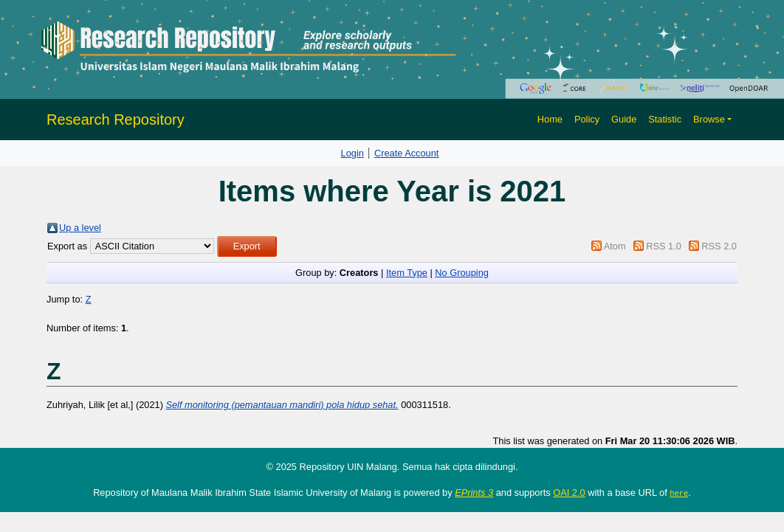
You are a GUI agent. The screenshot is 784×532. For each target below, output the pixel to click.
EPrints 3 (474, 493)
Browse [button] (709, 119)
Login (353, 153)
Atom (615, 246)
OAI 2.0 (569, 493)
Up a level (80, 228)
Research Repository (116, 120)
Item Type (407, 273)
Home (550, 119)
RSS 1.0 (664, 246)
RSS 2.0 (719, 246)
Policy (587, 119)
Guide (624, 119)
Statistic (665, 119)
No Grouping (462, 273)
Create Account (407, 153)
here (679, 493)
